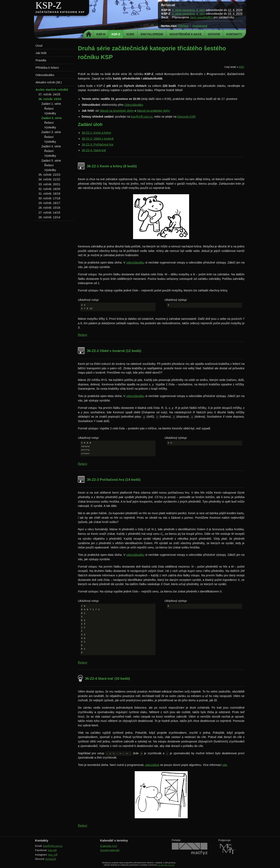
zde (225, 765)
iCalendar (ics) (109, 846)
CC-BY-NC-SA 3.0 (166, 865)
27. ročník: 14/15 (49, 213)
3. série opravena (183, 10)
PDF (241, 67)
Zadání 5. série (51, 161)
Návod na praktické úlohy (153, 111)
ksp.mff (52, 850)
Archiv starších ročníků (52, 90)
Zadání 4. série (51, 146)
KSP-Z (49, 5)
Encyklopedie (152, 34)
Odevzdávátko (134, 105)
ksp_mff (53, 855)
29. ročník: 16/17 (49, 203)
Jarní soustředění (201, 17)
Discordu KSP (186, 117)
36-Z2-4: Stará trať (94, 150)
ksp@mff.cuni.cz (142, 117)
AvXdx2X (51, 859)
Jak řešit (41, 53)
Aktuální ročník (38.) (49, 82)
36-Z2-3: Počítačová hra (97, 144)
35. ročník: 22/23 (49, 175)
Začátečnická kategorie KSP (60, 12)
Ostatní (214, 34)
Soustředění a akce (186, 34)
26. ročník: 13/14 (49, 217)
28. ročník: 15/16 (49, 208)
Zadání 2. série (52, 118)
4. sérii (201, 10)
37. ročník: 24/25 (49, 94)
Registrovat (200, 26)
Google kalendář (110, 850)
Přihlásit (183, 26)
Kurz (130, 34)
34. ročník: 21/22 (49, 179)
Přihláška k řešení (47, 68)
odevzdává (152, 765)
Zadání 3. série (51, 132)
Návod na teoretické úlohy (117, 111)
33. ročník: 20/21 (49, 184)
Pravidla (41, 60)
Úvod (39, 46)
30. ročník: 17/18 (49, 198)
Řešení (83, 335)
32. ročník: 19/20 (49, 189)
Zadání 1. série (51, 104)
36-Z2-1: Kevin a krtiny (96, 133)
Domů (89, 34)
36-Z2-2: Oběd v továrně (98, 139)
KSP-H (101, 34)
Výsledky (50, 113)
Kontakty (234, 34)
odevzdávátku (135, 262)
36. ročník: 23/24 (50, 99)
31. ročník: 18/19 (49, 194)
